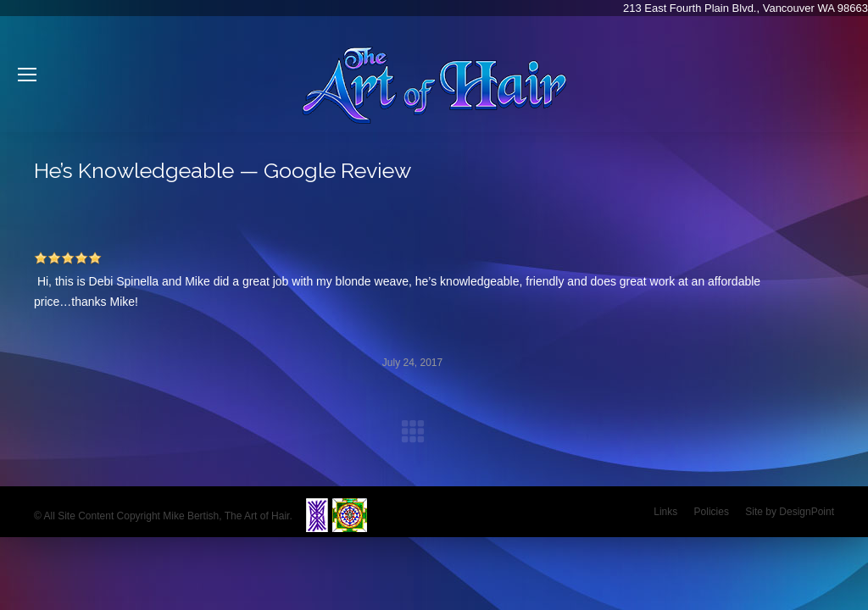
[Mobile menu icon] (27, 75)
